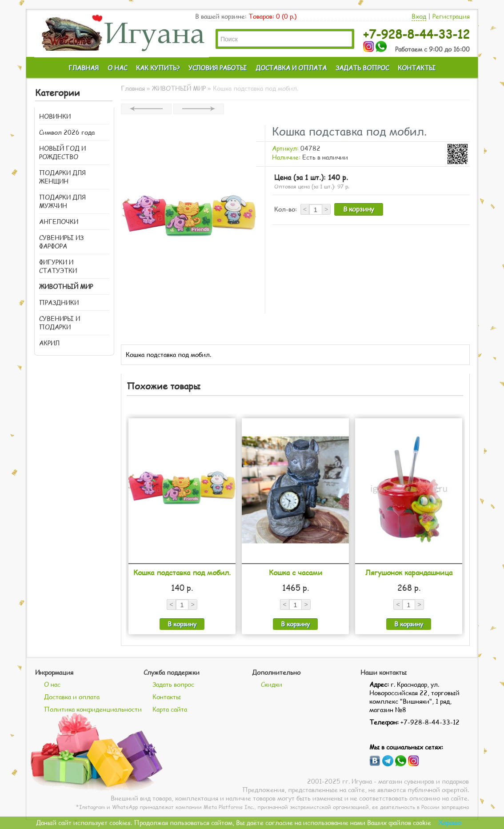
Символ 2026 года (67, 132)
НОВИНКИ (55, 116)
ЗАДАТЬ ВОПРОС (362, 68)
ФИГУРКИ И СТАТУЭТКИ (58, 266)
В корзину (359, 209)
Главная (133, 88)
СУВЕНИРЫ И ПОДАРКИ (60, 323)
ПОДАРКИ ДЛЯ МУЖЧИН (62, 201)
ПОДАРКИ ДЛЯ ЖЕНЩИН (62, 177)
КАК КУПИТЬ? (158, 68)
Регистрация (451, 16)
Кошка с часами (296, 572)
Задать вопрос (173, 684)
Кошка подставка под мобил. (182, 572)
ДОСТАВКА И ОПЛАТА (291, 68)
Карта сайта (170, 709)
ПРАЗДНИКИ (59, 302)
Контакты (167, 697)
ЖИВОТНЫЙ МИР (66, 286)
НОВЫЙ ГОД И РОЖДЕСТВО (62, 152)
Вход (419, 16)
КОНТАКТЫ (417, 68)
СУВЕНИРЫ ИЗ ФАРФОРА (61, 242)
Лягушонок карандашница (409, 572)
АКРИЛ (49, 343)
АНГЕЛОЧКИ (59, 222)
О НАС (117, 68)
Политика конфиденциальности (93, 709)
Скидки (272, 684)
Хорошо (450, 823)
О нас (52, 684)
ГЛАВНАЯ (84, 68)
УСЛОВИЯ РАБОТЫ (218, 68)
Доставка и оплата (72, 697)
